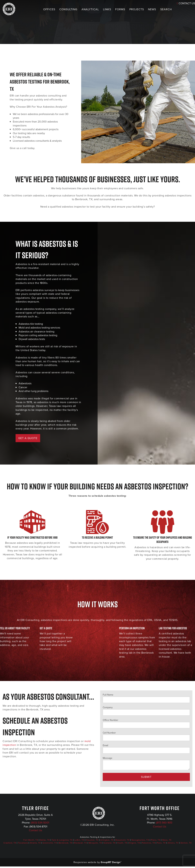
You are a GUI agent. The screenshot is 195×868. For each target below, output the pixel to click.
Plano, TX (156, 840)
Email (146, 749)
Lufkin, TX (79, 840)
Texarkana (23, 843)
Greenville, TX (50, 843)
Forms (114, 9)
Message (146, 763)
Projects (130, 9)
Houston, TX (92, 840)
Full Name (146, 698)
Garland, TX (110, 843)
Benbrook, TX (66, 843)
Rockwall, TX (80, 843)
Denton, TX (186, 843)
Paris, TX (161, 843)
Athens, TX (173, 843)
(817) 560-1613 (164, 823)
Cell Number (146, 736)
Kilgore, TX (135, 843)
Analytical (84, 9)
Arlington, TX (107, 840)
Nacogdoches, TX (140, 840)
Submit (146, 777)
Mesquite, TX (95, 843)
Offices (43, 9)
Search (160, 9)
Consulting (62, 9)
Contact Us (35, 830)
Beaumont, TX (122, 840)
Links (100, 9)
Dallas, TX (45, 840)
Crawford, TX (10, 843)
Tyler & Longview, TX (62, 840)
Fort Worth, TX (31, 840)
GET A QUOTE (28, 438)
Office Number (146, 723)
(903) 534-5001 (40, 823)
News (146, 9)
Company (146, 711)
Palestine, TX (149, 843)
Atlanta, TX (35, 843)
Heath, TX (122, 843)
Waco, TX (167, 840)
